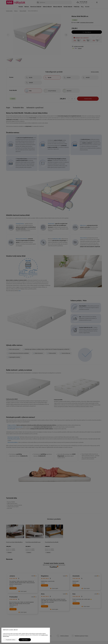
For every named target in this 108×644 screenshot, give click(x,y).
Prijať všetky (25, 640)
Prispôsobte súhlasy (11, 640)
